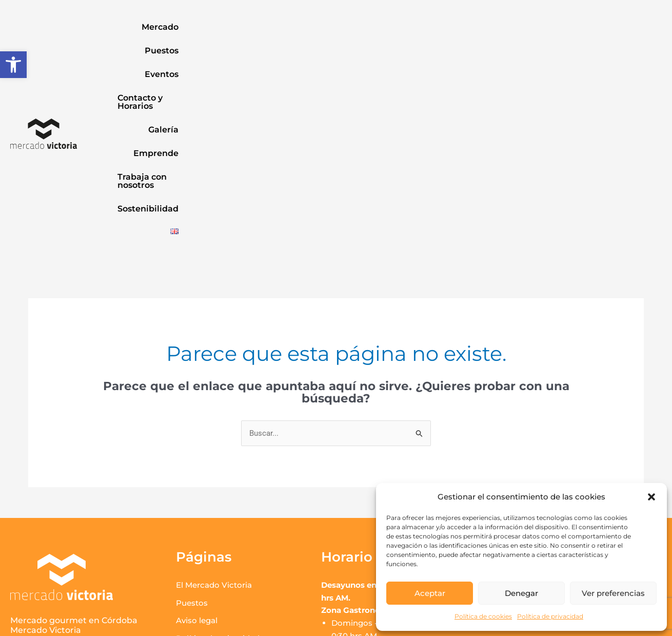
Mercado (153, 27)
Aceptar (430, 593)
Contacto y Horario (213, 493)
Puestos (204, 27)
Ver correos (529, 437)
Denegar (521, 593)
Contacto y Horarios (327, 27)
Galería (399, 27)
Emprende (452, 27)
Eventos (253, 27)
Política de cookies (483, 616)
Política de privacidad (550, 616)
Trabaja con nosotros (534, 27)
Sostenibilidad (624, 27)
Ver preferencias (613, 593)
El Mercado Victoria (214, 403)
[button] (13, 65)
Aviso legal (197, 439)
